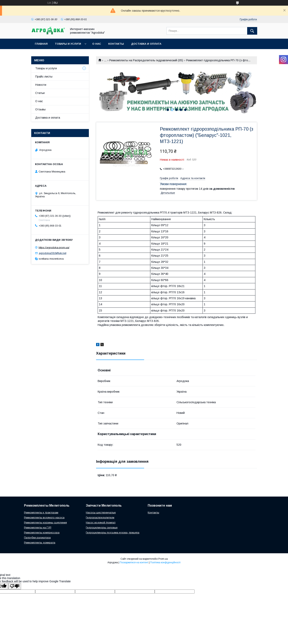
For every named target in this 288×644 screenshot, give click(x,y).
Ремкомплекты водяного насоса (44, 518)
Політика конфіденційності (165, 562)
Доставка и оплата (146, 44)
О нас (97, 44)
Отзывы (40, 109)
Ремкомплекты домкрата (40, 543)
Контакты (116, 44)
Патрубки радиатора (37, 538)
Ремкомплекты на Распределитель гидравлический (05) (146, 60)
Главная (41, 44)
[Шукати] (252, 31)
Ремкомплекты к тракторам (41, 512)
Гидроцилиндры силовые (102, 528)
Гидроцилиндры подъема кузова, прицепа (113, 533)
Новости (41, 85)
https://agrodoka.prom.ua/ (54, 247)
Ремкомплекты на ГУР (38, 528)
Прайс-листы (44, 77)
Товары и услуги (68, 44)
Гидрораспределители (100, 518)
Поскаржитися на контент (134, 562)
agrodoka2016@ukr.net (53, 253)
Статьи (40, 93)
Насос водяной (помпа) (101, 523)
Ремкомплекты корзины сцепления (45, 523)
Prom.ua (163, 559)
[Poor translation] (15, 586)
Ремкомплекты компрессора (42, 533)
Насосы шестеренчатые (101, 512)
